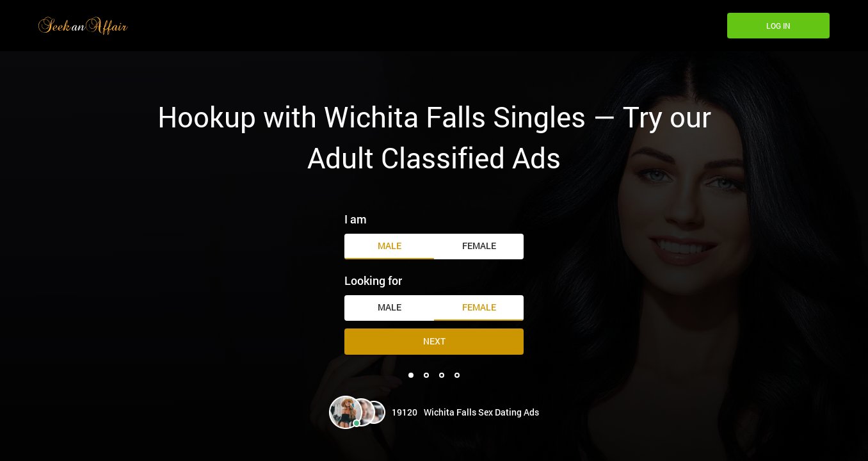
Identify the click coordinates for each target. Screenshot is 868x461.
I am (356, 219)
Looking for (373, 280)
